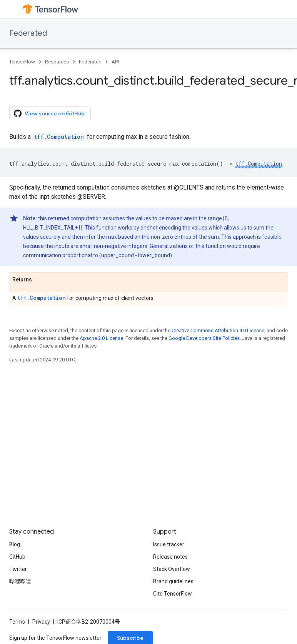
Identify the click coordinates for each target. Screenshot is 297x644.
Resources (57, 62)
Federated (28, 33)
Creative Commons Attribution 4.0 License (218, 330)
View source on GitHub (49, 113)
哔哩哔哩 (20, 581)
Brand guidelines (173, 581)
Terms (17, 622)
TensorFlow (22, 62)
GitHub (17, 557)
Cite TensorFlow (173, 594)
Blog (15, 544)
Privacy (41, 622)
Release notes (170, 557)
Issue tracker (169, 544)
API (115, 62)
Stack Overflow (172, 569)
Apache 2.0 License (101, 338)
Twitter (18, 569)
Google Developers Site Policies (204, 338)
